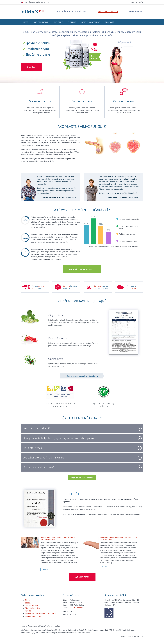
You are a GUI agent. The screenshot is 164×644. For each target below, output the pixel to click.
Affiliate (28, 603)
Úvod (26, 22)
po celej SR (134, 288)
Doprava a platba (137, 2)
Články (28, 600)
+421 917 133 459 (108, 11)
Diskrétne (66, 286)
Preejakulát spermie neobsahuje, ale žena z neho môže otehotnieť (118, 539)
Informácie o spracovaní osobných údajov (40, 614)
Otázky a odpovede (91, 22)
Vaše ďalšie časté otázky (82, 478)
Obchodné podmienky (33, 608)
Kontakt (28, 611)
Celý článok (46, 569)
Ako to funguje (41, 22)
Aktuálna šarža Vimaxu (34, 616)
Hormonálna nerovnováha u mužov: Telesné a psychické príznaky (58, 539)
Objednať (110, 22)
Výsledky (58, 22)
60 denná (98, 286)
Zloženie (72, 22)
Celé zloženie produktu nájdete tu (82, 376)
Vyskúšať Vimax (82, 577)
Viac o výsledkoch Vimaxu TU (82, 269)
